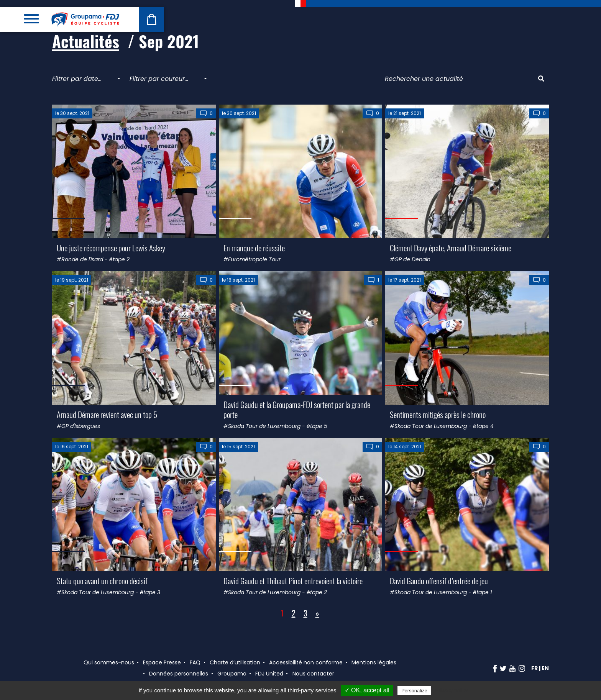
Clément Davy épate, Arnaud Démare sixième (451, 248)
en (545, 668)
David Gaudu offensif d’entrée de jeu (439, 581)
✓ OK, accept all (367, 690)
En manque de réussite (254, 248)
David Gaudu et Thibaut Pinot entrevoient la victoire (293, 581)
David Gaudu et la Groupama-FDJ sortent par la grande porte (297, 409)
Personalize (414, 691)
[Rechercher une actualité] (459, 79)
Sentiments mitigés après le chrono (438, 414)
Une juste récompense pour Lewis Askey (111, 248)
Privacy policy (452, 690)
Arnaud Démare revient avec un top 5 (107, 414)
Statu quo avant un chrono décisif (102, 581)
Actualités (86, 41)
